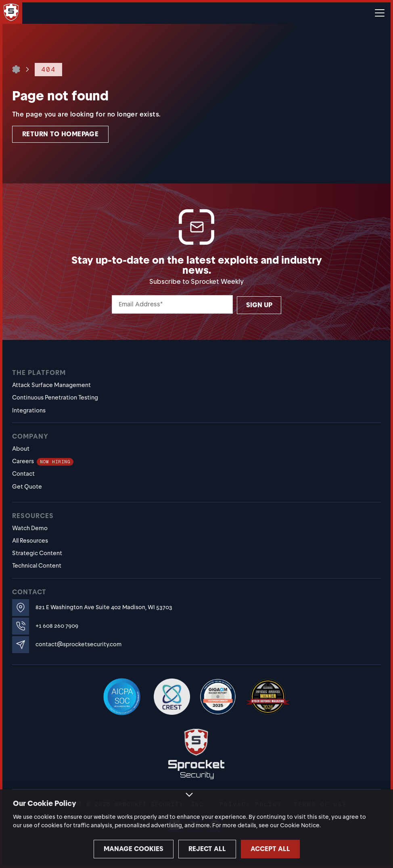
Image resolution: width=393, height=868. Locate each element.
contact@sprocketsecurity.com (78, 644)
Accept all (281, 849)
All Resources (30, 541)
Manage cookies (112, 849)
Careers (43, 461)
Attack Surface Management (51, 385)
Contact (23, 474)
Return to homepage (60, 134)
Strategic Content (37, 553)
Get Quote (27, 487)
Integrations (29, 410)
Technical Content (37, 566)
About (21, 449)
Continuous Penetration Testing (55, 398)
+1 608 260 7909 (57, 626)
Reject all (197, 849)
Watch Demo (30, 528)
